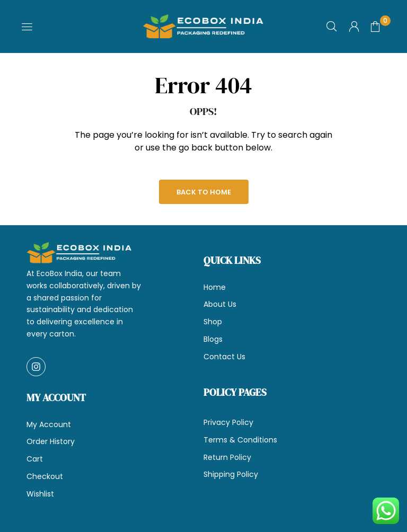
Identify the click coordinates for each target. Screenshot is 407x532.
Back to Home (204, 192)
